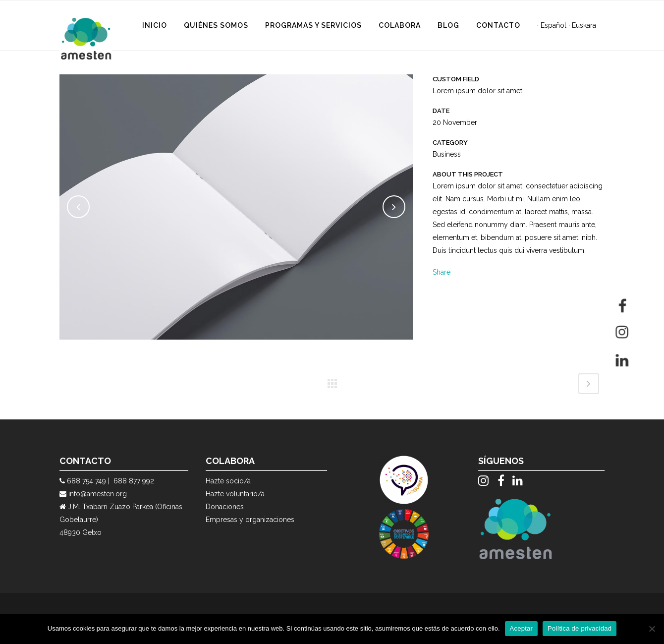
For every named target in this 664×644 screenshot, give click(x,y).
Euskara (584, 25)
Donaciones (225, 507)
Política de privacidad (580, 628)
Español (553, 25)
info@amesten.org (98, 494)
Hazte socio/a (228, 481)
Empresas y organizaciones (250, 520)
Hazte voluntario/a (235, 494)
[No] (652, 629)
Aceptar (522, 628)
